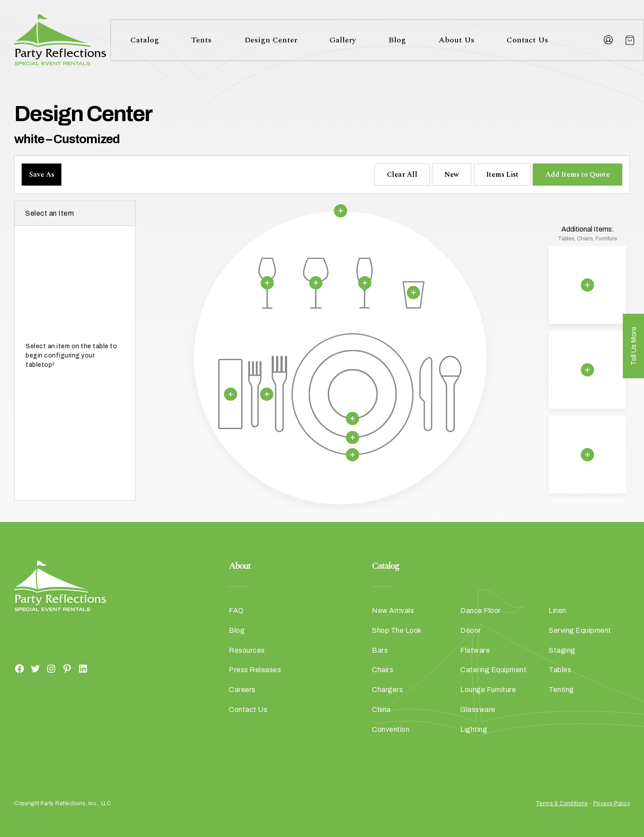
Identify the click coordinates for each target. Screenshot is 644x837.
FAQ (236, 611)
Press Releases (255, 670)
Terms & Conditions (562, 803)
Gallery (343, 40)
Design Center (271, 40)
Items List (502, 175)
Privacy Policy (612, 803)
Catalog (145, 40)
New (452, 175)
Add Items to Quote (578, 175)
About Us (456, 40)
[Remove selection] (340, 211)
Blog (397, 40)
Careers (242, 690)
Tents (201, 40)
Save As (42, 175)
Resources (247, 650)
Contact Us (527, 40)
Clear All (402, 175)
